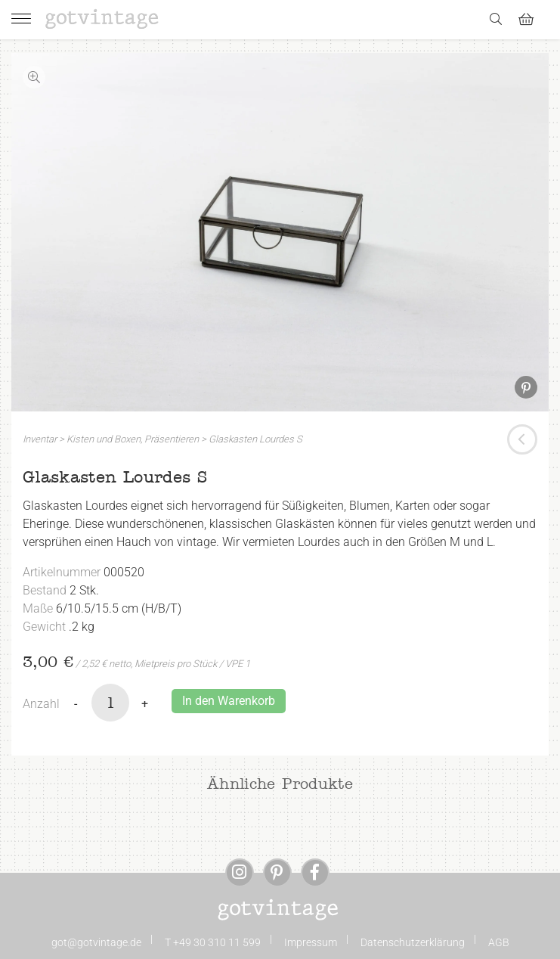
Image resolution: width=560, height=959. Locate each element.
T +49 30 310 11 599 (213, 942)
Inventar (40, 439)
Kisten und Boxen (104, 439)
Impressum (311, 942)
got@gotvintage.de (96, 942)
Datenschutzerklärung (413, 942)
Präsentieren (172, 439)
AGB (499, 942)
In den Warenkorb (229, 701)
